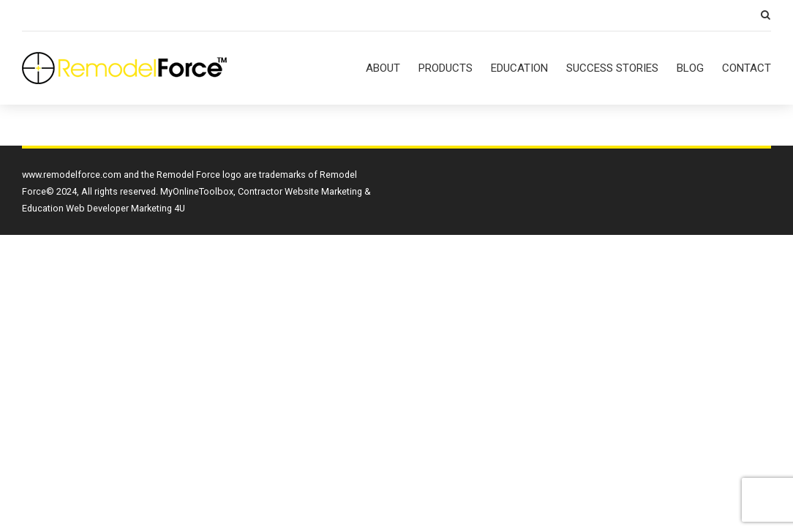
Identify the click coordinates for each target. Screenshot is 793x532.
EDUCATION (519, 68)
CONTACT (747, 68)
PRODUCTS (446, 68)
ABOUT (383, 68)
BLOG (690, 68)
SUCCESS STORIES (612, 68)
